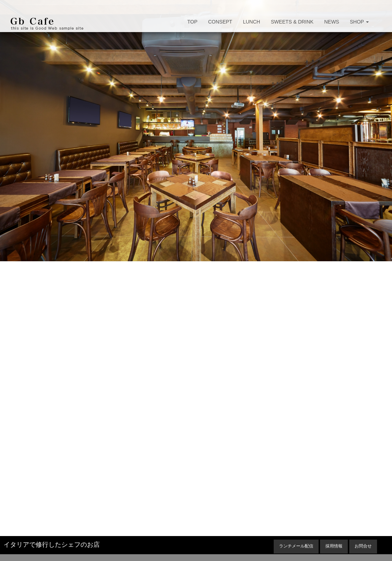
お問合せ (363, 546)
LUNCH (252, 22)
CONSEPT (220, 22)
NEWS (332, 22)
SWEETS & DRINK (292, 22)
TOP (192, 22)
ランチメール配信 (296, 546)
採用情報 (334, 546)
